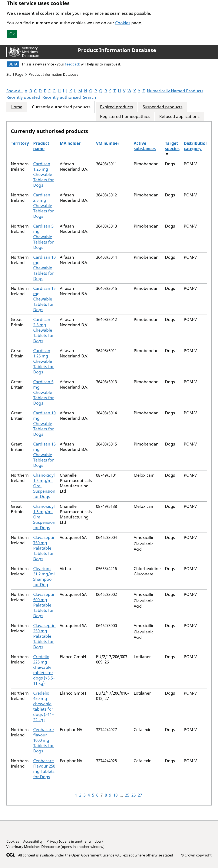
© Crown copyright (196, 855)
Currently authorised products (61, 107)
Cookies (123, 23)
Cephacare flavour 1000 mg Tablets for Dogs (44, 740)
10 (115, 795)
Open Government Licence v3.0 (96, 855)
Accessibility (33, 841)
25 (127, 795)
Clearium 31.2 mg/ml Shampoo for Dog (44, 577)
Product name (41, 146)
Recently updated (23, 97)
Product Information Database (117, 50)
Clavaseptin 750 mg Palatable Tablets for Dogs (44, 548)
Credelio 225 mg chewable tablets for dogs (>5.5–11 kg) (44, 670)
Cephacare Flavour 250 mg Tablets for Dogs (44, 769)
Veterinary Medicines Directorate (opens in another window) (55, 847)
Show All (14, 91)
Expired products (117, 107)
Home (16, 107)
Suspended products (163, 107)
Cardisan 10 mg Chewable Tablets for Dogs (44, 268)
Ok (12, 34)
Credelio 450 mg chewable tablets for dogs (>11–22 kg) (44, 706)
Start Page (15, 74)
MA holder (70, 143)
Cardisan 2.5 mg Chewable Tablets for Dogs (44, 206)
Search (90, 97)
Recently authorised (62, 97)
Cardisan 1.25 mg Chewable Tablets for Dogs (44, 174)
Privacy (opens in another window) (75, 841)
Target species (172, 146)
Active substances (145, 146)
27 (140, 795)
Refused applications (179, 117)
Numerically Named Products (175, 91)
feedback (73, 64)
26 (133, 795)
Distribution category (196, 146)
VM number (108, 143)
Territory (20, 143)
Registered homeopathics (125, 117)
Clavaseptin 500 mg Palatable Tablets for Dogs (44, 605)
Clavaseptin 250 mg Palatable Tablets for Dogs (44, 636)
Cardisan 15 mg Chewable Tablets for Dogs (44, 299)
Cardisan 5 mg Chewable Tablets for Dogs (44, 237)
